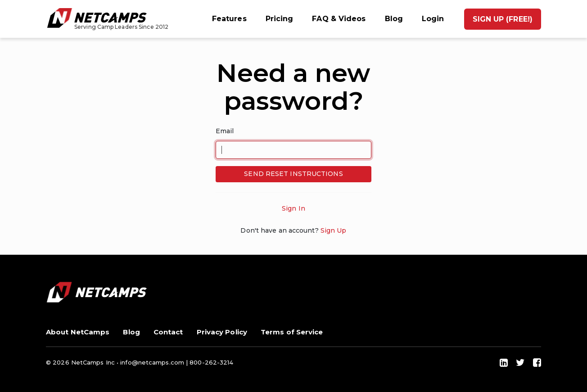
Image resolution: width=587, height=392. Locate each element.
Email (225, 131)
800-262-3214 (211, 362)
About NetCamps (78, 332)
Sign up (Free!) (503, 19)
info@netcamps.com (152, 362)
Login (433, 19)
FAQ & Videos (339, 19)
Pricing (280, 19)
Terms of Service (292, 332)
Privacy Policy (222, 332)
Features (229, 19)
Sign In (293, 208)
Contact (168, 332)
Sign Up (334, 230)
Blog (394, 19)
